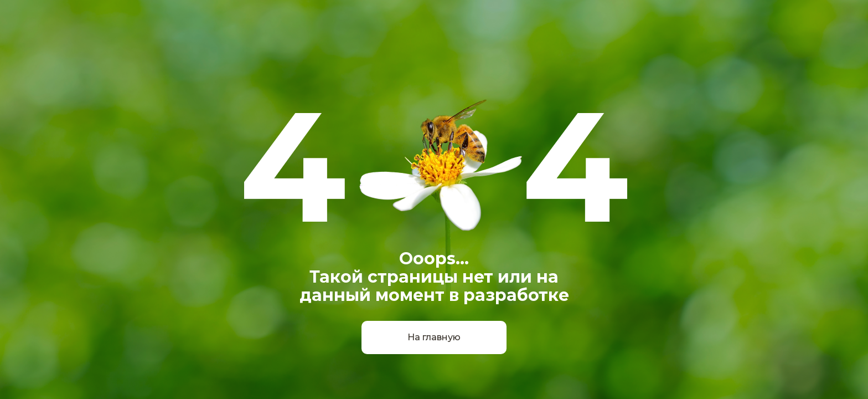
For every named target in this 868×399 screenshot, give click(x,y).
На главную (434, 337)
